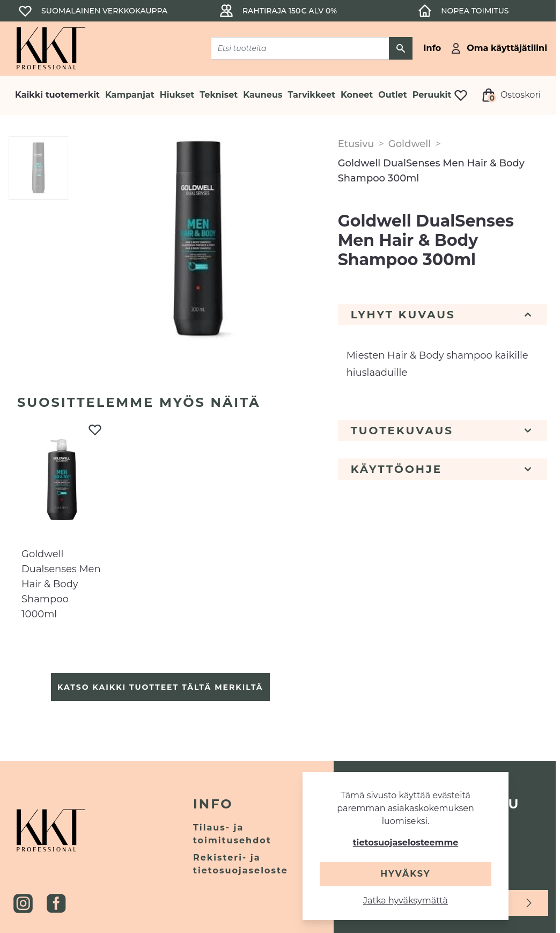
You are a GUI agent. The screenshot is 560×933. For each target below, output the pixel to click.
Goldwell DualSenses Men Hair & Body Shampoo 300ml (431, 171)
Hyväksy (405, 874)
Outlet (392, 95)
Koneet (357, 95)
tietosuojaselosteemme (406, 843)
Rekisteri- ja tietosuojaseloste (241, 864)
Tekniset (219, 95)
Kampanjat (130, 95)
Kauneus (263, 95)
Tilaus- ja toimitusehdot (232, 834)
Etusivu (356, 144)
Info (213, 804)
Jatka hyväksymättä (406, 901)
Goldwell (410, 144)
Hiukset (177, 95)
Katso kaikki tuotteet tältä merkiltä (160, 687)
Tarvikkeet (311, 95)
